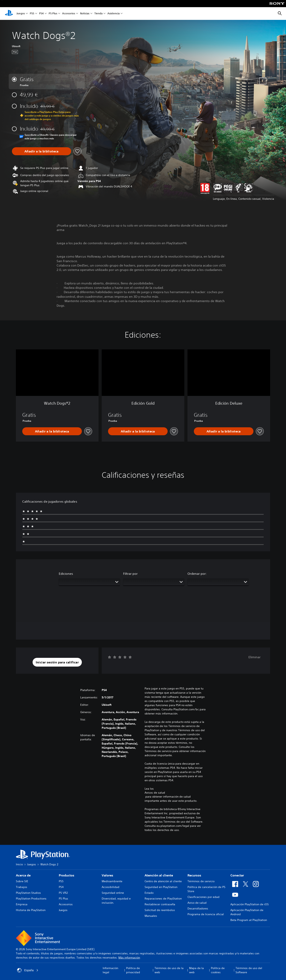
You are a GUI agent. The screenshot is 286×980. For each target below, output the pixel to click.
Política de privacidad (133, 970)
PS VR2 (63, 893)
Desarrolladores (198, 908)
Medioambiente (112, 881)
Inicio (19, 864)
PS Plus (53, 14)
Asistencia (114, 14)
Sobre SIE (22, 881)
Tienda (98, 14)
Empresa (22, 904)
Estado (149, 893)
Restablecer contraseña (160, 904)
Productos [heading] (67, 875)
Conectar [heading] (237, 875)
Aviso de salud (197, 903)
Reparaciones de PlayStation (163, 899)
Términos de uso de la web (169, 970)
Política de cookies (218, 970)
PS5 (32, 14)
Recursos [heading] (194, 875)
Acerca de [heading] (23, 875)
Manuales (151, 916)
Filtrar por (130, 574)
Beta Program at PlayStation (249, 920)
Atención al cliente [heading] (159, 875)
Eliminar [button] (255, 657)
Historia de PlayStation (31, 910)
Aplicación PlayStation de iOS (250, 904)
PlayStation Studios (28, 893)
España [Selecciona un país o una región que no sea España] (28, 970)
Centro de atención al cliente (163, 881)
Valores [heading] (107, 875)
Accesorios (69, 14)
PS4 (41, 14)
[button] (57, 662)
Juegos (21, 14)
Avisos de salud (155, 793)
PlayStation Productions (31, 899)
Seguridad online (113, 893)
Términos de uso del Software (249, 970)
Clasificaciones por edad (203, 897)
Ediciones (66, 574)
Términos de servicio (201, 881)
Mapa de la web (196, 970)
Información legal (110, 970)
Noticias (85, 14)
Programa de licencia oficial (206, 914)
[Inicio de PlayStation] (9, 14)
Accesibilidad (111, 887)
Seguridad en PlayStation (161, 887)
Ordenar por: (197, 574)
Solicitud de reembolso (160, 910)
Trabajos (22, 887)
